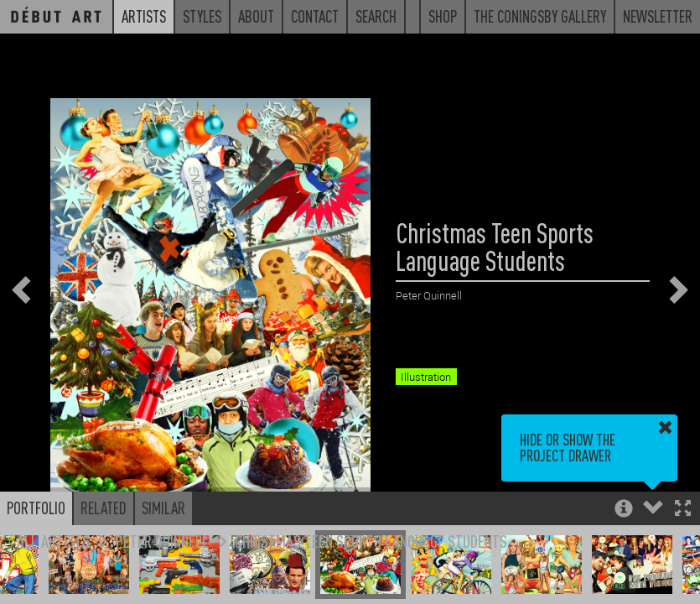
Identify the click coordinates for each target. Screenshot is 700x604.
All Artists (53, 541)
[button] (683, 510)
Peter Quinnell (162, 541)
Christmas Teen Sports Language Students (371, 541)
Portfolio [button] (36, 508)
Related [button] (104, 508)
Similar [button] (163, 508)
